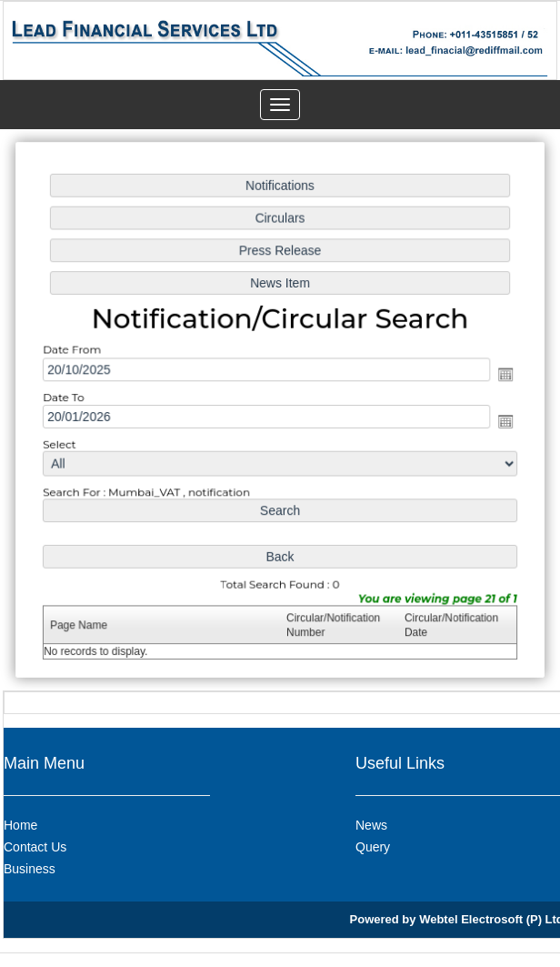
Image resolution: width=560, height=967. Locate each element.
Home (20, 825)
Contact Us (35, 847)
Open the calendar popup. (501, 374)
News (371, 825)
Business (30, 869)
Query (373, 847)
